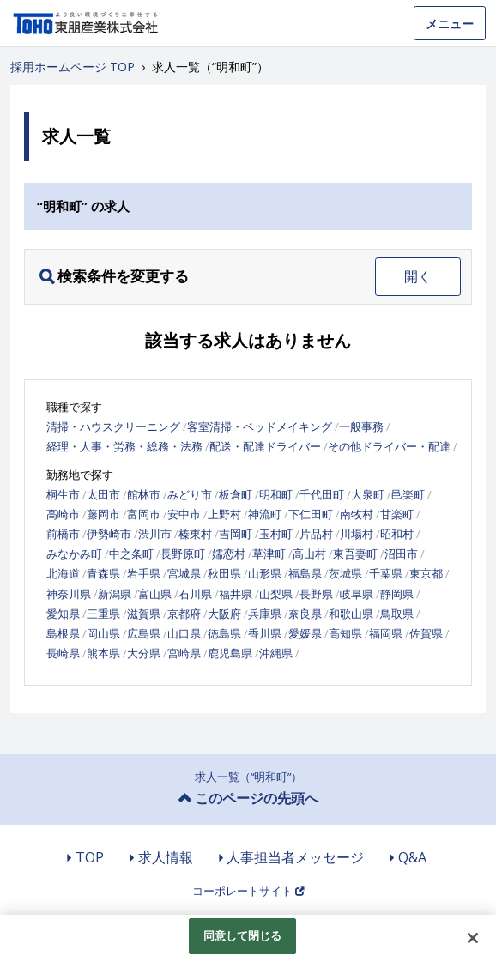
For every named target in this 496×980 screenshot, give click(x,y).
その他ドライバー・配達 (389, 446)
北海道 (63, 573)
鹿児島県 (230, 653)
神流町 (265, 514)
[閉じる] (473, 938)
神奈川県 (69, 594)
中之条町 (131, 554)
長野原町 (183, 554)
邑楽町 (408, 494)
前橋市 (63, 534)
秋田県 (224, 573)
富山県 (155, 594)
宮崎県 (184, 653)
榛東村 (195, 534)
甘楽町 (397, 514)
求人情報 (166, 857)
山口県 (184, 633)
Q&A (412, 857)
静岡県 (397, 594)
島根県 (63, 633)
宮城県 (184, 573)
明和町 (276, 494)
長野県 (316, 594)
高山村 (309, 554)
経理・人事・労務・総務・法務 (124, 446)
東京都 (426, 573)
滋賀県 (144, 614)
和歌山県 (351, 614)
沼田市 (401, 554)
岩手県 (144, 573)
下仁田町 (311, 514)
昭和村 (397, 534)
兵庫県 (265, 614)
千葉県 (386, 573)
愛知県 (63, 614)
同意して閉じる (243, 935)
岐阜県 (357, 594)
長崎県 (63, 653)
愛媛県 (305, 633)
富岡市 (144, 514)
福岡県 (386, 633)
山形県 (265, 573)
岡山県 (103, 633)
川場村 (357, 534)
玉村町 (276, 534)
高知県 (345, 633)
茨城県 (345, 573)
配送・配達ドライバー (265, 446)
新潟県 (115, 594)
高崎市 (63, 514)
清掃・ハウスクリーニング (113, 426)
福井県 (236, 594)
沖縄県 (276, 653)
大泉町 (368, 494)
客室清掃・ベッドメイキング (260, 426)
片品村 (316, 534)
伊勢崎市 (109, 534)
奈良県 (305, 614)
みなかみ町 (74, 554)
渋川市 (155, 534)
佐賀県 (426, 633)
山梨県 (276, 594)
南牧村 (357, 514)
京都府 (184, 614)
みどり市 (190, 494)
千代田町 (322, 494)
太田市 (103, 494)
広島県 (144, 633)
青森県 (103, 573)
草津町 (269, 554)
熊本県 (103, 653)
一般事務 (361, 426)
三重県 (103, 614)
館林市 (144, 494)
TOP (90, 857)
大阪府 (224, 614)
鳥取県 (397, 614)
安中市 (184, 514)
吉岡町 (236, 534)
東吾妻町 (355, 554)
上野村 (224, 514)
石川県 (195, 594)
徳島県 (224, 633)
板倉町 (236, 494)
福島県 (305, 573)
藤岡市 (103, 514)
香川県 (265, 633)
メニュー (450, 24)
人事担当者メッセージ (295, 857)
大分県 (144, 653)
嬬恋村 (229, 554)
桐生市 (63, 494)
